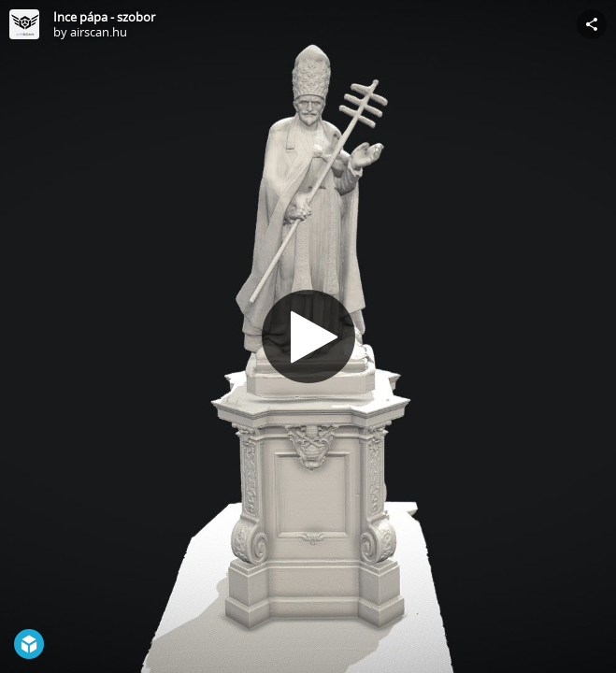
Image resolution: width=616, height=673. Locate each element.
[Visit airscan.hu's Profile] (24, 24)
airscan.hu (99, 32)
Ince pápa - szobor (104, 17)
